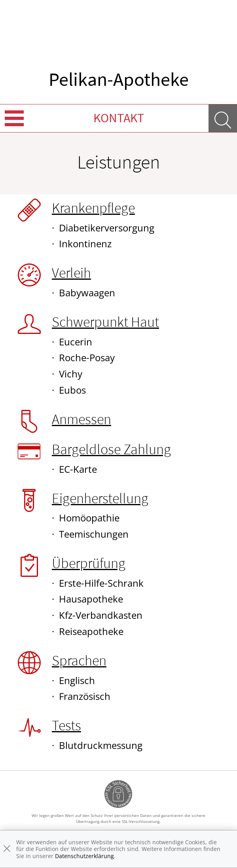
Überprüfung (89, 563)
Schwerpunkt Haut (105, 322)
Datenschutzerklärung (84, 856)
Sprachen (79, 660)
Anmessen (82, 419)
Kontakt (119, 118)
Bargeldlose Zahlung (111, 449)
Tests (66, 725)
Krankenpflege (93, 208)
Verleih (71, 273)
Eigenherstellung (100, 498)
